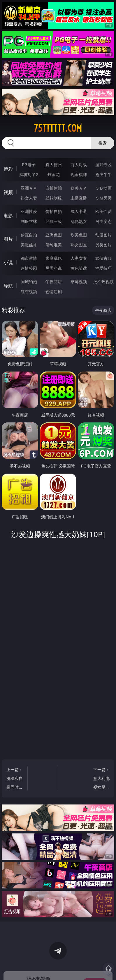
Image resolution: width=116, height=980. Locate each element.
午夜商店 (54, 282)
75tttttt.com (58, 128)
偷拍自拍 (54, 211)
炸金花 (54, 174)
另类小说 (54, 268)
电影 (8, 216)
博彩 (8, 169)
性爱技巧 (103, 268)
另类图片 (103, 245)
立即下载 (95, 967)
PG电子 (29, 165)
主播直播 (79, 198)
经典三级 (54, 221)
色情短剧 (54, 292)
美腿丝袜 (29, 245)
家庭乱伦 (54, 258)
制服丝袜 (29, 221)
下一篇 (101, 779)
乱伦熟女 (79, 221)
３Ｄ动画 (103, 188)
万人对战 (79, 165)
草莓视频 (79, 282)
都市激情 (29, 258)
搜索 (103, 143)
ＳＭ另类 (103, 198)
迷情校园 (29, 268)
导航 (8, 286)
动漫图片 (103, 235)
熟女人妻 (29, 198)
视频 (8, 192)
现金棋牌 (79, 174)
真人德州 (54, 165)
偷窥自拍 (29, 235)
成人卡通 (79, 211)
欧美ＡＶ (79, 188)
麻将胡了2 (29, 174)
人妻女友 (79, 258)
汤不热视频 (103, 282)
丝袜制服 (54, 198)
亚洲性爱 (29, 211)
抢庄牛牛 (103, 174)
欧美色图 (79, 235)
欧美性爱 (103, 211)
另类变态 (103, 221)
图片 (8, 239)
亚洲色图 (54, 235)
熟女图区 (79, 245)
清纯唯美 (54, 245)
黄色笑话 (79, 268)
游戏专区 (103, 165)
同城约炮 (29, 282)
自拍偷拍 (54, 188)
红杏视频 (29, 292)
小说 (8, 262)
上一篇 (15, 779)
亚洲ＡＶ (29, 188)
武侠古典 (103, 258)
